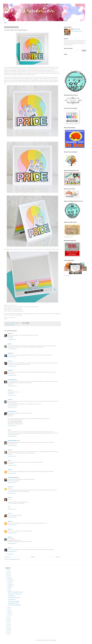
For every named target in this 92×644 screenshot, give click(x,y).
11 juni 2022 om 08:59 (12, 357)
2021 (8, 617)
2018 (8, 623)
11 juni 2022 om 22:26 (12, 465)
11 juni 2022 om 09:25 (12, 375)
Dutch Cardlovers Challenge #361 (15, 594)
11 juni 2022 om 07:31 (12, 340)
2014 (8, 630)
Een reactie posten (10, 554)
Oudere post (58, 557)
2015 (8, 628)
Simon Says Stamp (11, 325)
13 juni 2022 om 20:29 (12, 533)
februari (10, 613)
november (10, 581)
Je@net (9, 529)
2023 (8, 576)
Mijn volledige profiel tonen (77, 31)
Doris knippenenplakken (13, 478)
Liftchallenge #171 (12, 596)
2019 (8, 621)
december (10, 579)
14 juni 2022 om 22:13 (12, 543)
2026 (8, 570)
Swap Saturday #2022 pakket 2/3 (14, 598)
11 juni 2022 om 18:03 (12, 436)
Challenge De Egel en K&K (13, 603)
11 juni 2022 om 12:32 (12, 407)
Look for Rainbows (12, 599)
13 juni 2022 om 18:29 (12, 525)
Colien (9, 450)
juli (9, 588)
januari (10, 615)
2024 (8, 574)
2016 (8, 626)
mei (9, 607)
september (10, 585)
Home (5, 23)
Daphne (9, 537)
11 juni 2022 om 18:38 (12, 446)
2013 (8, 632)
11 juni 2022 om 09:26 (12, 386)
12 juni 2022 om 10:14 (12, 483)
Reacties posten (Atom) (15, 559)
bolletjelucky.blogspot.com (13, 441)
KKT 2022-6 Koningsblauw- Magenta (15, 592)
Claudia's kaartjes (12, 411)
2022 (8, 578)
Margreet (10, 333)
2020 (8, 619)
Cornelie (10, 399)
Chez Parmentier (29, 11)
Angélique (10, 370)
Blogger (54, 640)
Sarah (9, 548)
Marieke (9, 521)
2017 (8, 625)
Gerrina (9, 361)
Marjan (9, 470)
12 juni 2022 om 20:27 (12, 493)
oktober (10, 583)
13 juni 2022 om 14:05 (12, 517)
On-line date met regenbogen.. (14, 601)
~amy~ (9, 513)
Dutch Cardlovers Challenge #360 (15, 605)
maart (9, 611)
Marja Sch (10, 353)
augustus (10, 587)
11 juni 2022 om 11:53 (12, 395)
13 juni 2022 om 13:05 (12, 509)
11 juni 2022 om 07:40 (12, 349)
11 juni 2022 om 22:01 (12, 456)
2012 (8, 634)
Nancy (9, 497)
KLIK (21, 315)
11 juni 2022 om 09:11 (12, 366)
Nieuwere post (7, 557)
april (9, 609)
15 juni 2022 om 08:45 (12, 551)
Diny (9, 460)
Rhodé (9, 344)
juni (9, 590)
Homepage (33, 557)
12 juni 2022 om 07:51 (12, 473)
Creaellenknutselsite (12, 380)
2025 (8, 572)
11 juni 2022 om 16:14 (12, 426)
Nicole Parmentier (77, 29)
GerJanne (10, 487)
